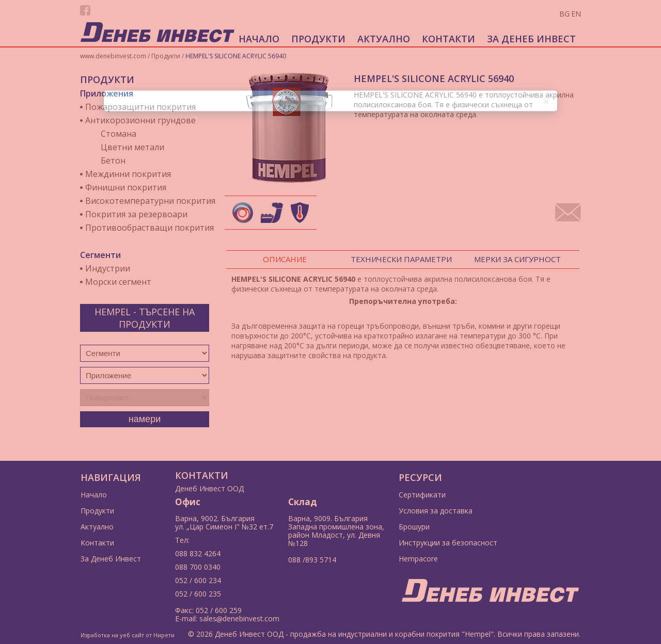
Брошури (414, 527)
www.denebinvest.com (113, 56)
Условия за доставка (436, 511)
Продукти (318, 39)
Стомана (119, 134)
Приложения (107, 93)
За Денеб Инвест (531, 39)
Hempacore (418, 559)
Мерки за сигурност (517, 259)
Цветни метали (132, 147)
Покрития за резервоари (136, 214)
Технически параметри (401, 259)
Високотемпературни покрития (150, 201)
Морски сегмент (118, 282)
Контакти (448, 39)
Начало (259, 39)
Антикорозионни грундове (140, 120)
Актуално (384, 39)
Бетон (113, 160)
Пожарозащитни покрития (140, 107)
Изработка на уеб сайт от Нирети (128, 635)
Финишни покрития (126, 187)
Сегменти (100, 255)
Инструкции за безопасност (448, 543)
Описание (285, 259)
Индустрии (108, 268)
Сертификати (422, 495)
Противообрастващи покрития (149, 228)
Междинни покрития (128, 174)
